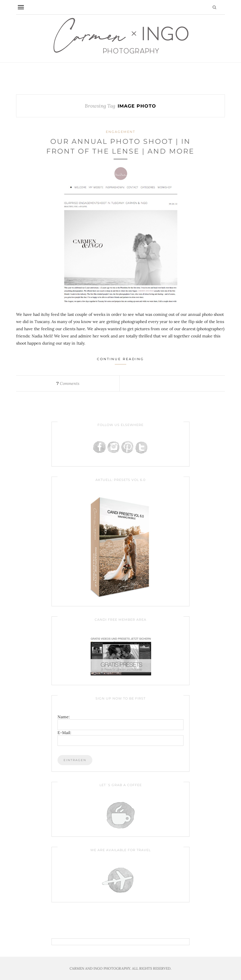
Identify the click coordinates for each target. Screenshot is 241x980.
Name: (64, 717)
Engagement (120, 132)
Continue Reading (120, 361)
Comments (68, 383)
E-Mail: (64, 733)
